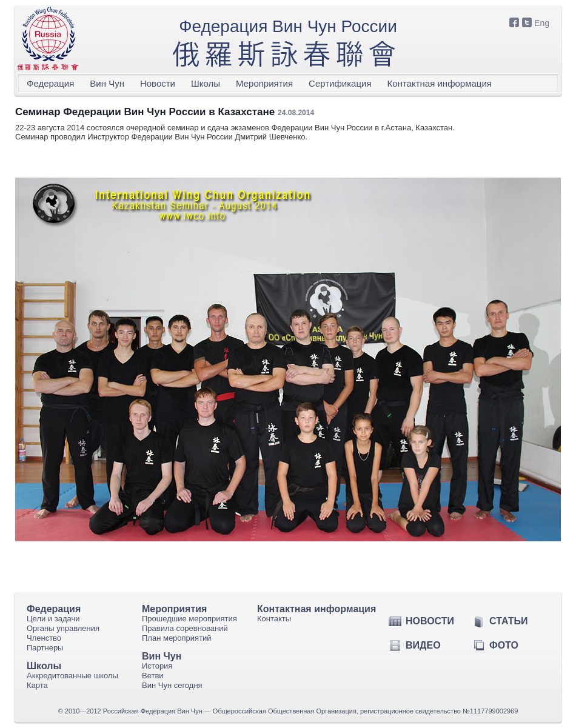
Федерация (50, 83)
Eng (542, 23)
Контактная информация (440, 83)
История (157, 666)
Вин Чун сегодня (172, 685)
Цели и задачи (53, 619)
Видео (423, 645)
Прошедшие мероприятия (189, 619)
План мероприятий (177, 638)
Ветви (153, 676)
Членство (44, 638)
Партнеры (45, 648)
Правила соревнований (185, 628)
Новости (158, 83)
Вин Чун (107, 83)
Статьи (508, 621)
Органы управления (63, 628)
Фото (504, 645)
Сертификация (340, 83)
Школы (206, 83)
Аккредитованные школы (72, 676)
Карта (37, 685)
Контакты (274, 619)
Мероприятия (264, 83)
